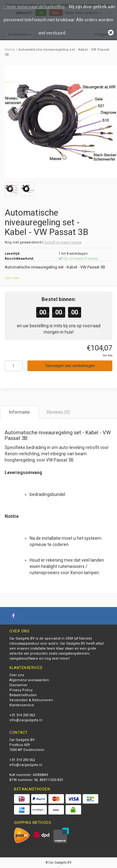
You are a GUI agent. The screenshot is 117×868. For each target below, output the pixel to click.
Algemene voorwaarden (29, 680)
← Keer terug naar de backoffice (33, 7)
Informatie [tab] (19, 412)
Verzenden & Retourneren (31, 700)
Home (10, 50)
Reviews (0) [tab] (58, 412)
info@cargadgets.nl (26, 720)
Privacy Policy (21, 690)
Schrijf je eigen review (63, 242)
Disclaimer (18, 685)
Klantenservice (22, 705)
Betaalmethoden (23, 695)
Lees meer (12, 278)
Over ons (17, 675)
